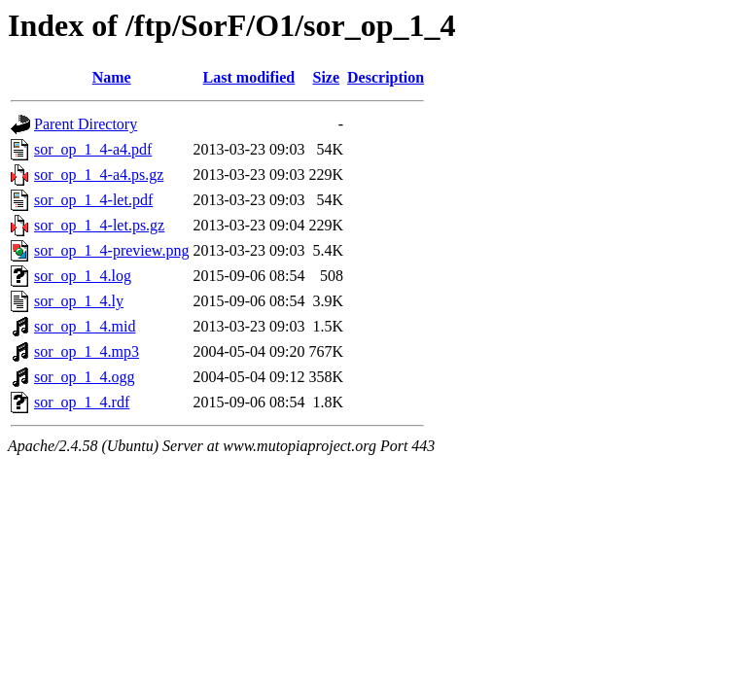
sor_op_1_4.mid (85, 326)
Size (326, 77)
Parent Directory (86, 124)
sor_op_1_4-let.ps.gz (99, 225)
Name (112, 77)
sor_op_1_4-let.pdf (93, 200)
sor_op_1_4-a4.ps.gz (99, 175)
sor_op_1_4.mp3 (87, 351)
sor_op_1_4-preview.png (111, 250)
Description (386, 77)
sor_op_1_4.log (83, 276)
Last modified (249, 77)
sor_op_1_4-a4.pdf (93, 149)
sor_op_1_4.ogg (85, 377)
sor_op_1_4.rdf (82, 402)
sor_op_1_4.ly (79, 301)
